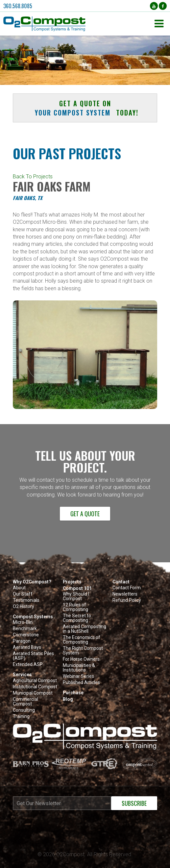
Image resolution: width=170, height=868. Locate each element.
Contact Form (127, 588)
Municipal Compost (33, 693)
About (19, 588)
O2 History (24, 607)
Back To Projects (33, 177)
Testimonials (26, 600)
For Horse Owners (81, 659)
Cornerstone (26, 635)
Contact (121, 582)
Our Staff (23, 594)
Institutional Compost (35, 687)
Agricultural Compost (35, 681)
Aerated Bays (27, 647)
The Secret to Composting (77, 618)
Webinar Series (78, 676)
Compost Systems (33, 617)
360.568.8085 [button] (18, 6)
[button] (77, 24)
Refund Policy (127, 600)
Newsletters (125, 594)
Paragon (22, 641)
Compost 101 (77, 588)
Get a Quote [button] (85, 514)
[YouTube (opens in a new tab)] (154, 6)
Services (22, 675)
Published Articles (81, 683)
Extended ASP (28, 664)
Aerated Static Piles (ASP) (33, 656)
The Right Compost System (83, 651)
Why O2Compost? (32, 582)
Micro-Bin (23, 622)
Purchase (73, 693)
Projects (72, 582)
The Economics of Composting (82, 640)
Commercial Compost (25, 702)
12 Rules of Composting (75, 607)
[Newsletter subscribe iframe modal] (85, 821)
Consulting (24, 710)
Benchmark (25, 629)
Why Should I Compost (76, 596)
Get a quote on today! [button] (85, 108)
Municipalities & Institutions (79, 668)
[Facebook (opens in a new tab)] (163, 6)
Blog (68, 699)
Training (21, 716)
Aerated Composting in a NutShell (85, 629)
